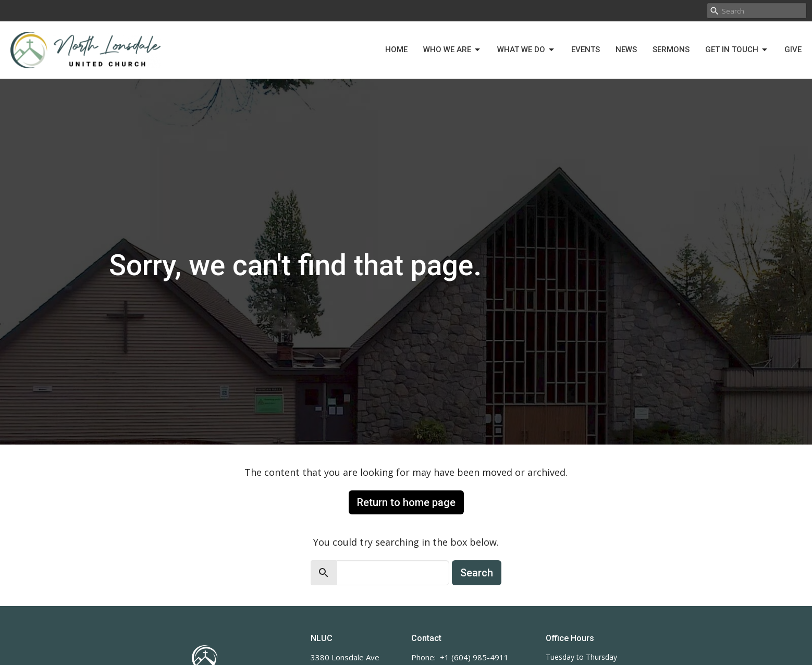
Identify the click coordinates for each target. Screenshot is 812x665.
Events (586, 50)
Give (793, 50)
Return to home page (406, 502)
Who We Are (452, 50)
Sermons (671, 50)
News (626, 50)
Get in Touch (737, 50)
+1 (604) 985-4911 (474, 657)
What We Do (526, 50)
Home (396, 50)
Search (477, 573)
